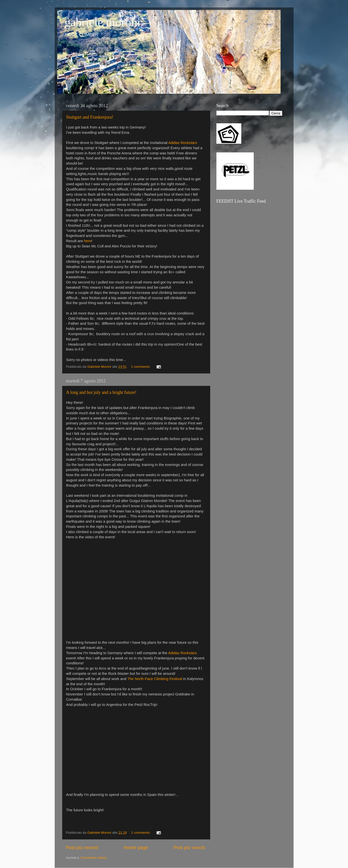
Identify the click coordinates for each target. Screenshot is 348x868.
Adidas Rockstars (183, 143)
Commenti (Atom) (94, 858)
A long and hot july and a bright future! (101, 392)
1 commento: (141, 367)
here (88, 241)
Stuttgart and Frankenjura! (90, 117)
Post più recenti (82, 847)
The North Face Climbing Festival (155, 679)
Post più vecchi (189, 847)
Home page (136, 847)
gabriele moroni (103, 22)
